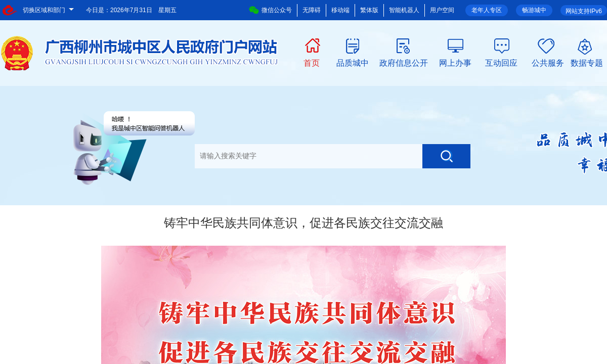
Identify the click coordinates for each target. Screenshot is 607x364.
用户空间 (442, 10)
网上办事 (455, 62)
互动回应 (501, 62)
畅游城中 (534, 10)
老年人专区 (487, 10)
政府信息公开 (404, 62)
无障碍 (312, 10)
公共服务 (548, 62)
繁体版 (369, 10)
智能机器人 (404, 10)
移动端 (340, 10)
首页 (312, 62)
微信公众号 (270, 10)
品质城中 (353, 62)
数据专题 (587, 62)
